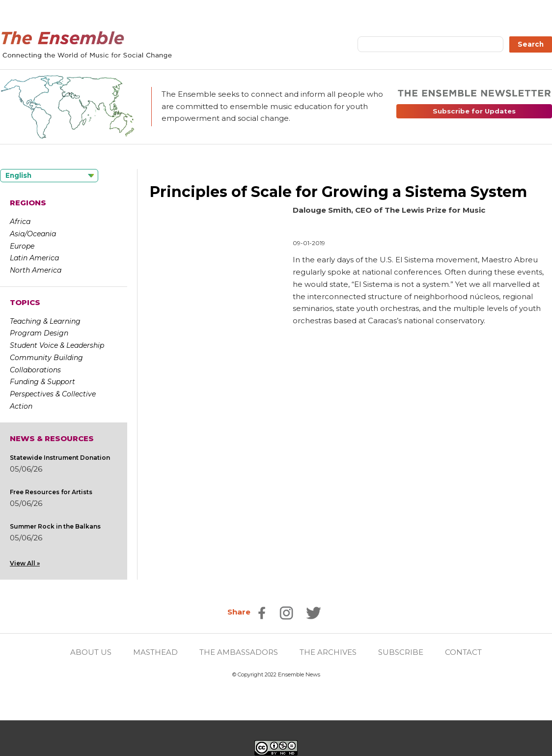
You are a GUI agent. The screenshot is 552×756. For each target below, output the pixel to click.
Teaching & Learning (45, 321)
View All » (25, 563)
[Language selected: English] (49, 176)
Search (531, 44)
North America (36, 270)
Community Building (46, 358)
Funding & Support (42, 382)
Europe (22, 246)
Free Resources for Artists (51, 492)
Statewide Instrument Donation (60, 458)
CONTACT (463, 652)
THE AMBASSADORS (239, 652)
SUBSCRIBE (401, 652)
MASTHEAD (155, 652)
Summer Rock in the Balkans (55, 526)
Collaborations (35, 370)
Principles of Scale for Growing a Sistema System (338, 192)
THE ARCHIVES (328, 652)
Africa (20, 222)
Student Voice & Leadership (57, 345)
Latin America (34, 258)
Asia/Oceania (33, 234)
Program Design (39, 333)
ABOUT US (91, 652)
